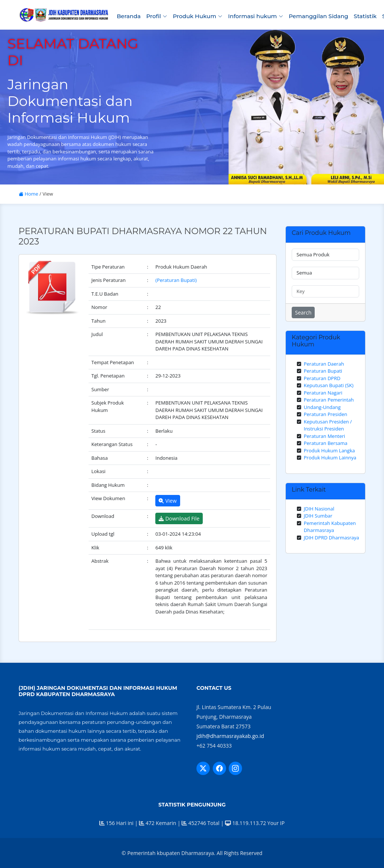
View (168, 501)
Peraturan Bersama (326, 443)
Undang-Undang (322, 407)
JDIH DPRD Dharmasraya (332, 538)
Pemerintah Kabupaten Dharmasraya (330, 527)
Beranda (129, 16)
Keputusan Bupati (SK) (329, 385)
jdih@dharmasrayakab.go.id (230, 736)
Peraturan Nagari (323, 393)
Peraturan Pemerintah (329, 400)
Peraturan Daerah (324, 364)
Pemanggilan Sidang (318, 16)
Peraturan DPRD (322, 378)
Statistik (365, 16)
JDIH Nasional (319, 509)
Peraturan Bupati (323, 371)
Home (28, 194)
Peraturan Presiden (326, 414)
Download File (179, 518)
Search (303, 312)
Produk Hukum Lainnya (330, 458)
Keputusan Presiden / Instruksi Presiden (328, 425)
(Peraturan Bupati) (176, 280)
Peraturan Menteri (325, 436)
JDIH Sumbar (318, 516)
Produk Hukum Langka (330, 450)
